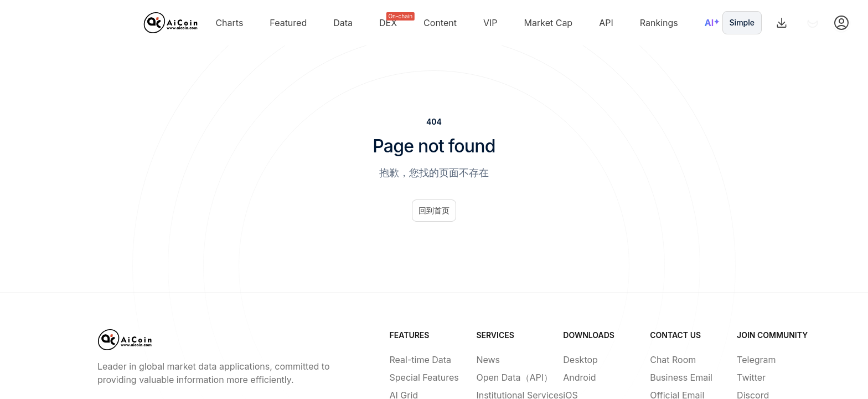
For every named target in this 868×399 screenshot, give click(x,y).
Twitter (751, 377)
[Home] (171, 23)
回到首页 (434, 210)
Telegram (754, 360)
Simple (742, 22)
